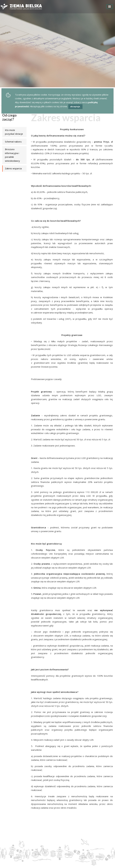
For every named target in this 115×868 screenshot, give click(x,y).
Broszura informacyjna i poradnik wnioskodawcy (12, 155)
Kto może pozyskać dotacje (14, 132)
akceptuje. (75, 107)
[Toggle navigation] (110, 7)
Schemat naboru (13, 142)
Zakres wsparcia (13, 168)
